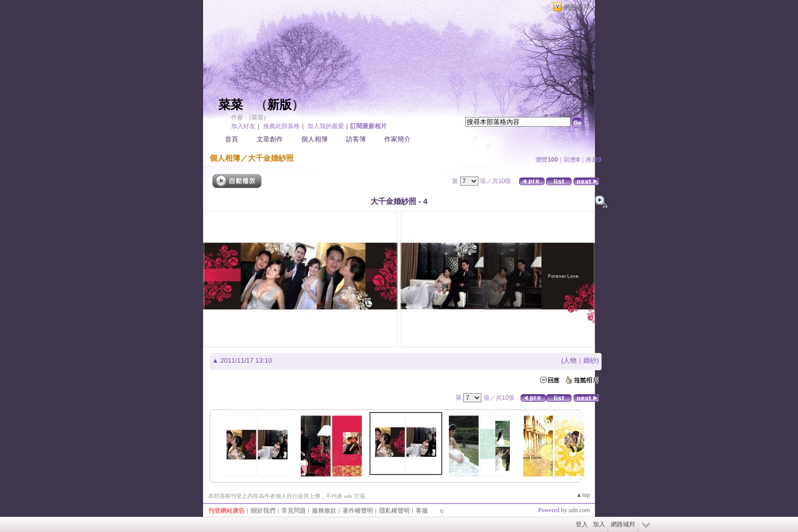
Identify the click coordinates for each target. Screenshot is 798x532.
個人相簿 (315, 139)
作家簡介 (397, 139)
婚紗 (590, 360)
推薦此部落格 (281, 126)
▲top (583, 495)
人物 (570, 360)
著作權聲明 (358, 511)
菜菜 (231, 105)
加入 (599, 524)
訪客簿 (356, 139)
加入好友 (243, 126)
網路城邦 (577, 7)
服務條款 (324, 511)
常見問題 (294, 511)
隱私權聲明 (394, 511)
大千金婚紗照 (271, 158)
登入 (582, 524)
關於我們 (263, 511)
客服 (422, 511)
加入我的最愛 (326, 126)
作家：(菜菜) (248, 117)
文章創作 (270, 139)
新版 (279, 105)
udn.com (579, 510)
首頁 (232, 139)
